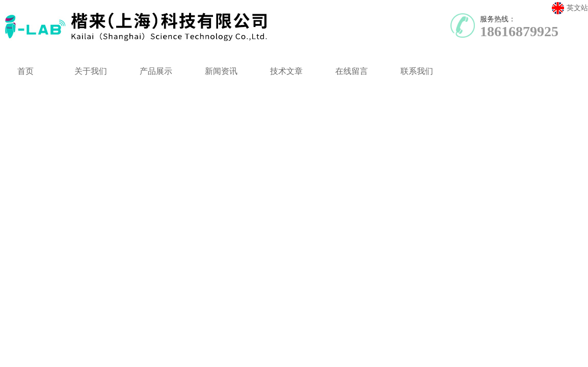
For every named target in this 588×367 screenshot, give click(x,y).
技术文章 (286, 71)
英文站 (570, 8)
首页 (25, 71)
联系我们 (417, 71)
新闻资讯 (221, 71)
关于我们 (91, 71)
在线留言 (352, 71)
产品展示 (156, 71)
